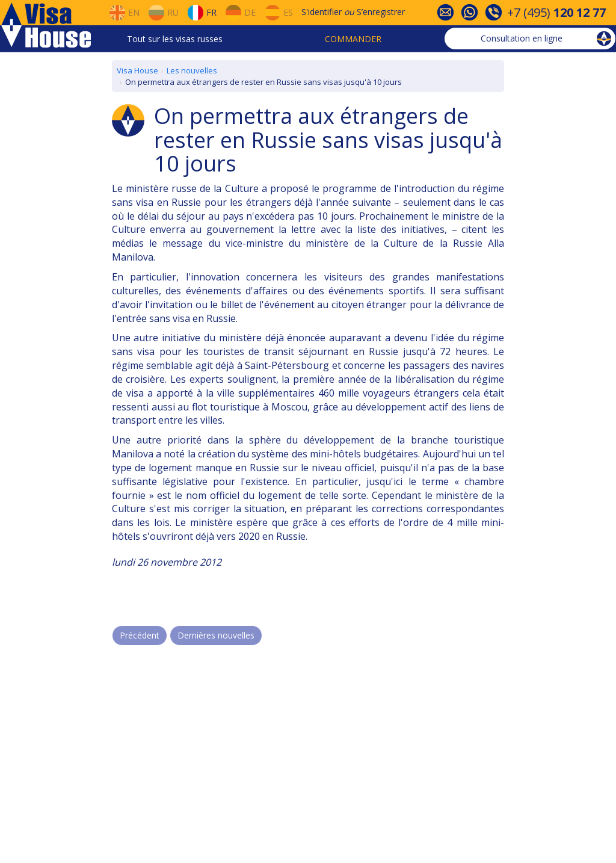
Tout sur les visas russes (175, 39)
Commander (353, 39)
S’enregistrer (381, 12)
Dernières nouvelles (216, 635)
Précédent (140, 635)
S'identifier (322, 12)
